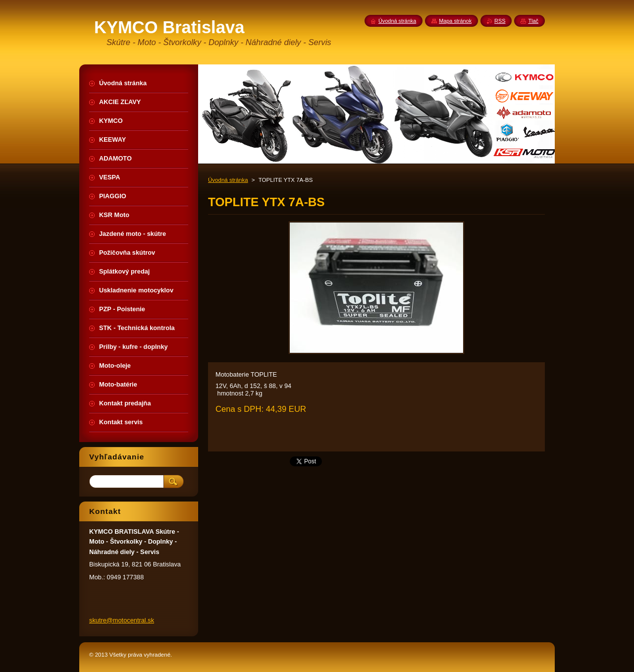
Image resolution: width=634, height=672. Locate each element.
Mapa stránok (455, 21)
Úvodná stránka (228, 180)
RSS (500, 21)
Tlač (533, 21)
